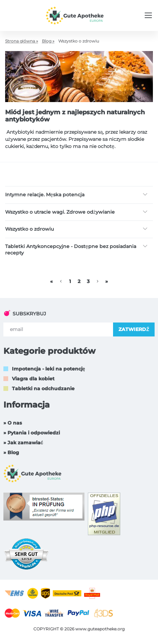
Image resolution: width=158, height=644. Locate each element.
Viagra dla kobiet (33, 379)
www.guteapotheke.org (100, 629)
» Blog (11, 452)
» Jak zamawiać (23, 443)
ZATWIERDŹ (134, 329)
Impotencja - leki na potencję (49, 369)
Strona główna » (22, 41)
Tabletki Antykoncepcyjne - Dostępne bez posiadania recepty (71, 250)
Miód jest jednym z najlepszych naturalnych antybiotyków (75, 116)
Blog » (48, 41)
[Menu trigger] (148, 15)
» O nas (13, 423)
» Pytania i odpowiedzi (32, 433)
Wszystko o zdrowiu (29, 229)
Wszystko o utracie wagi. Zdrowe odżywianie (60, 212)
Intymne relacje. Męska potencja (45, 195)
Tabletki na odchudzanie (43, 389)
